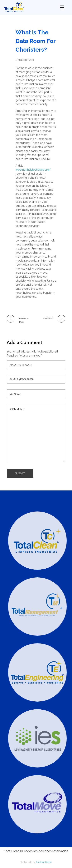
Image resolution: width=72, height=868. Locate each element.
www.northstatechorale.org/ (33, 170)
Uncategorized (25, 60)
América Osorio (44, 862)
